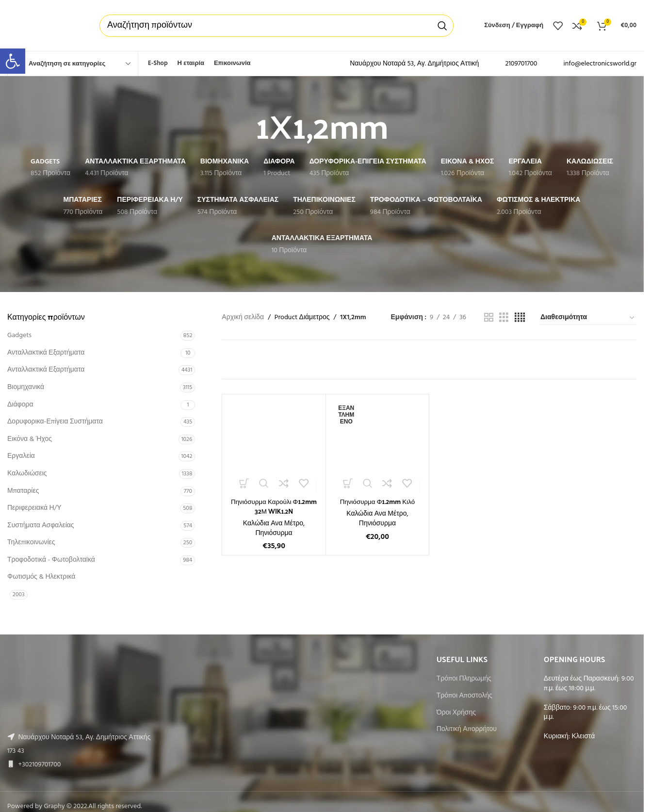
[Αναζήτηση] (277, 26)
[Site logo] (44, 25)
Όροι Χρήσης (456, 713)
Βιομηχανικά (26, 387)
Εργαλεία (21, 456)
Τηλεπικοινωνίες (31, 543)
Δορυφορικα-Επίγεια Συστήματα (55, 422)
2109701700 (521, 64)
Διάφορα (20, 405)
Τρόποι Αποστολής (464, 696)
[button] (13, 61)
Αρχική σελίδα (243, 318)
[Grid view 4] (520, 318)
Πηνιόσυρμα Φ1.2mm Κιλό (377, 501)
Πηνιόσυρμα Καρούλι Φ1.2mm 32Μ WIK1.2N (274, 506)
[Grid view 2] (489, 318)
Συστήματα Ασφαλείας (41, 526)
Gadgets (19, 335)
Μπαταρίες (23, 491)
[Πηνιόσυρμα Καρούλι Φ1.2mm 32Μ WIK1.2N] (274, 446)
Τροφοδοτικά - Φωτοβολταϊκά (51, 560)
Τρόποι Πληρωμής (464, 679)
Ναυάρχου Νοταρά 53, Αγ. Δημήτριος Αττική (414, 64)
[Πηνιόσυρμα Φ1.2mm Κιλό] (377, 446)
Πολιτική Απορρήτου (467, 730)
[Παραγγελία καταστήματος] (588, 318)
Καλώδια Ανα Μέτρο (273, 524)
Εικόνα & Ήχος (30, 439)
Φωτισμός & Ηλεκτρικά (41, 577)
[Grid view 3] (504, 318)
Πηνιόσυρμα (274, 533)
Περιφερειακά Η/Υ (34, 508)
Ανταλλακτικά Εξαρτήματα (46, 353)
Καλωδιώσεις (27, 474)
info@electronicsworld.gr (600, 64)
